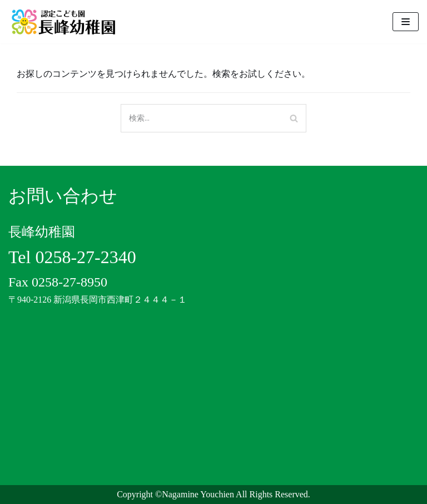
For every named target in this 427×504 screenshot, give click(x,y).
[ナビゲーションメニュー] (406, 22)
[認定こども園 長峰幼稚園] (67, 22)
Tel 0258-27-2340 (72, 257)
